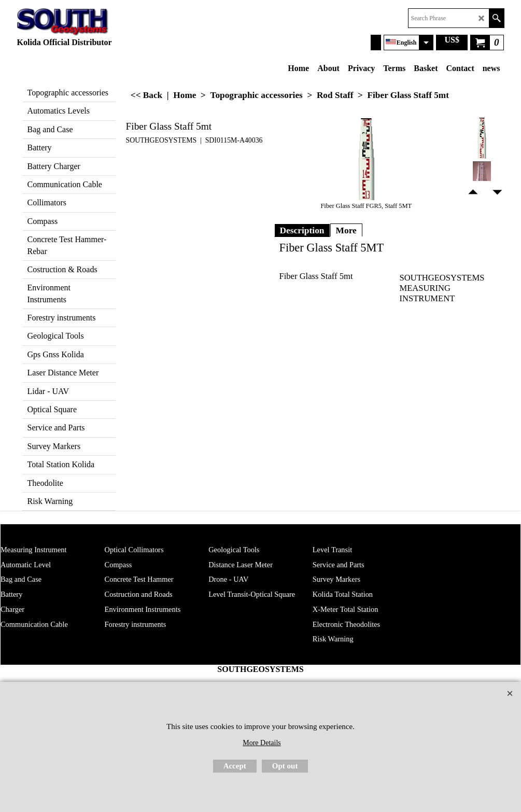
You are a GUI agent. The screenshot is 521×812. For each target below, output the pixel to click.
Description (302, 230)
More (346, 230)
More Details (262, 743)
